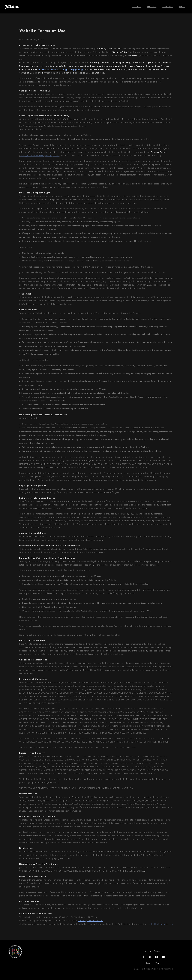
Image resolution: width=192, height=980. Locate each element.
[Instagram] (157, 957)
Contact (158, 951)
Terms (158, 964)
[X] (150, 957)
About (148, 951)
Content (168, 7)
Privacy (149, 964)
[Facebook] (143, 957)
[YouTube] (163, 957)
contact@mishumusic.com (91, 921)
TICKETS (136, 7)
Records (152, 7)
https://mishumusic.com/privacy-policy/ (60, 69)
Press (182, 7)
